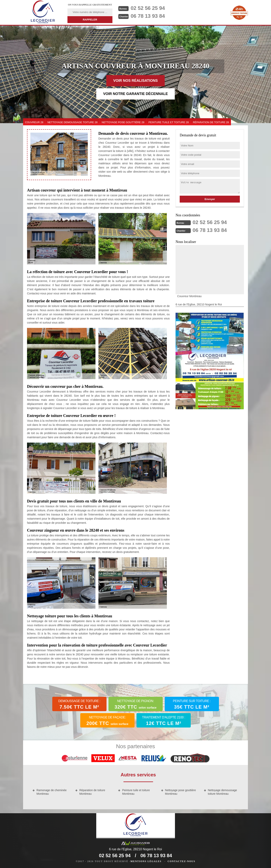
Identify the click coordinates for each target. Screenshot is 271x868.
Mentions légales (146, 861)
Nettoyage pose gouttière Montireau (180, 792)
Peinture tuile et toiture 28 (169, 122)
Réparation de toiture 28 (211, 122)
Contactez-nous (181, 861)
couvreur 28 (34, 122)
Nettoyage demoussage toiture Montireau (222, 792)
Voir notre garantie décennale (135, 94)
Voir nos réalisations (135, 81)
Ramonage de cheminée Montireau (52, 792)
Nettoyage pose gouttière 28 (123, 122)
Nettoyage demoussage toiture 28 (72, 122)
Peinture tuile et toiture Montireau (136, 792)
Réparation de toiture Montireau (92, 792)
